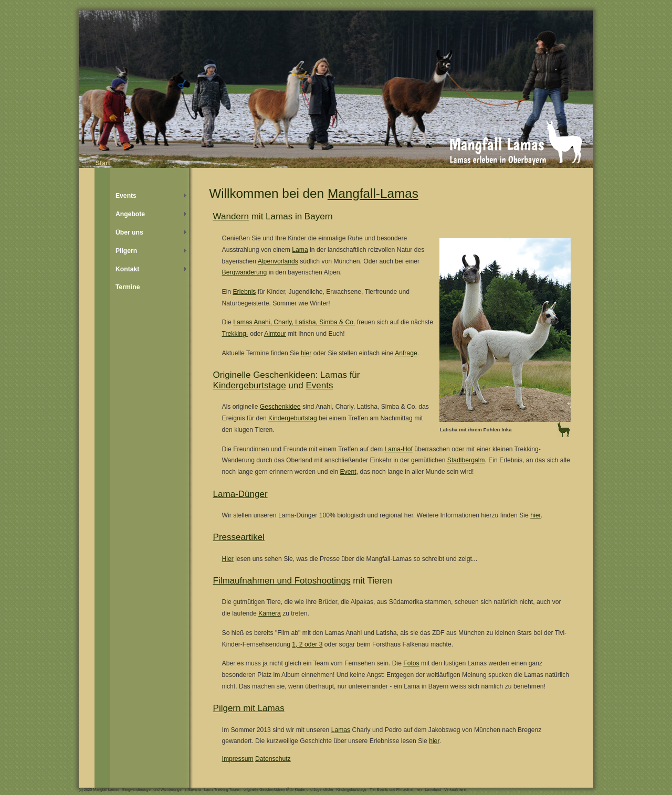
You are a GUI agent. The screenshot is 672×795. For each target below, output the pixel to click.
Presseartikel (239, 537)
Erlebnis (245, 292)
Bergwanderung (245, 272)
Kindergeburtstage (250, 385)
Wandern (231, 216)
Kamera (270, 613)
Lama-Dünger (240, 494)
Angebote (130, 214)
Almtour (275, 334)
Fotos (411, 663)
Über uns (129, 232)
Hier (228, 559)
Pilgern (126, 251)
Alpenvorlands (278, 261)
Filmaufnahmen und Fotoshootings (282, 581)
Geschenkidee (280, 407)
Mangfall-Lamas (373, 193)
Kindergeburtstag (293, 418)
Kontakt (127, 269)
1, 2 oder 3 (307, 644)
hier (306, 353)
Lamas (341, 730)
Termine (128, 287)
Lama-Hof (398, 449)
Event (348, 472)
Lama (300, 250)
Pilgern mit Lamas (249, 708)
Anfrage (406, 353)
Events (319, 385)
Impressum (238, 759)
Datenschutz (273, 759)
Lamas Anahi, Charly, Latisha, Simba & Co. (294, 322)
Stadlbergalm (466, 460)
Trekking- (235, 334)
